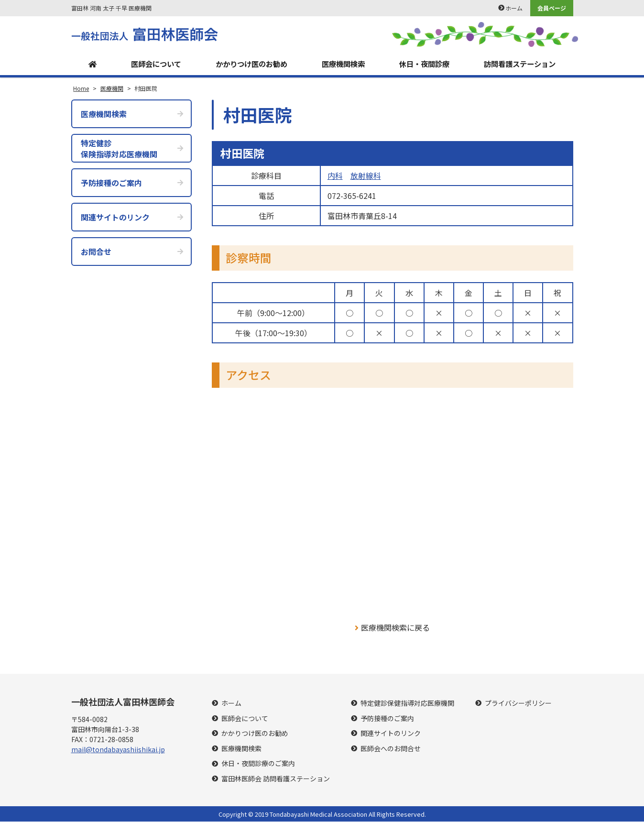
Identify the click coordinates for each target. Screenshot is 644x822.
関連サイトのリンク (391, 734)
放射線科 (366, 176)
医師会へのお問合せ (391, 749)
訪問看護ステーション (519, 64)
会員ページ (552, 8)
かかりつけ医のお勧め (250, 64)
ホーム (514, 8)
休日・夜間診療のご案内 (258, 764)
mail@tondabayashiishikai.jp (118, 750)
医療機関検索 (342, 64)
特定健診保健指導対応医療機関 (407, 704)
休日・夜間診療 (423, 64)
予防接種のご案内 (387, 718)
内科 (335, 176)
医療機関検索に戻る (392, 628)
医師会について (153, 64)
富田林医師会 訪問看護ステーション (276, 779)
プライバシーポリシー (518, 704)
